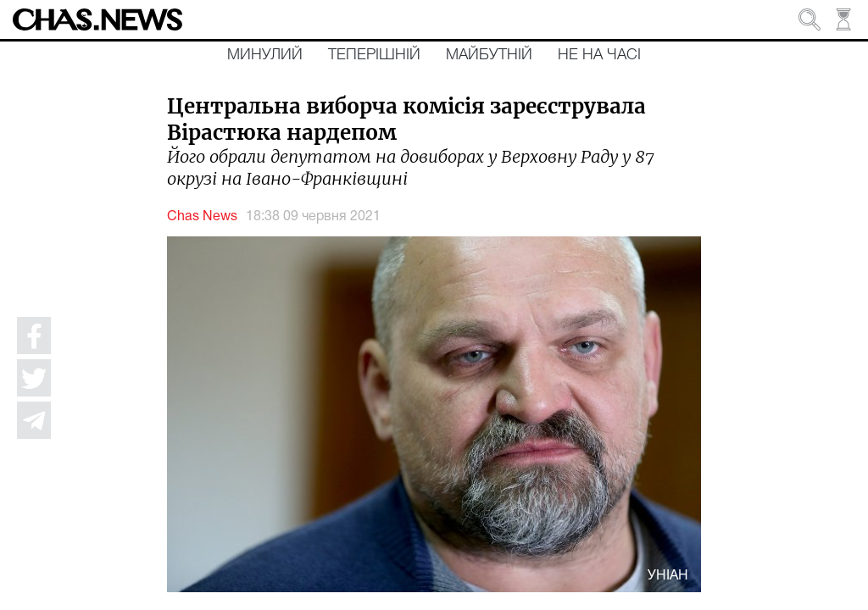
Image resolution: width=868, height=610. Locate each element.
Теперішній (374, 55)
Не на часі (599, 55)
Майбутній (489, 55)
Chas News (202, 217)
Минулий (265, 55)
